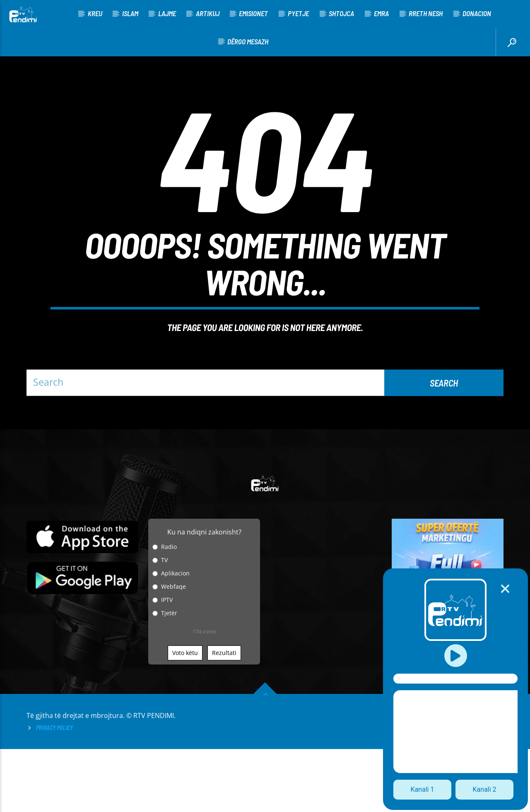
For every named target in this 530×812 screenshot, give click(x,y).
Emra (381, 13)
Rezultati (224, 716)
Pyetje (298, 13)
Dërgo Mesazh (248, 41)
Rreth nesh (426, 13)
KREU (95, 13)
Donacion (477, 13)
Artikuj (208, 13)
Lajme (167, 13)
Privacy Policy (54, 791)
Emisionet (253, 13)
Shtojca (341, 13)
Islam (130, 13)
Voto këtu (185, 716)
